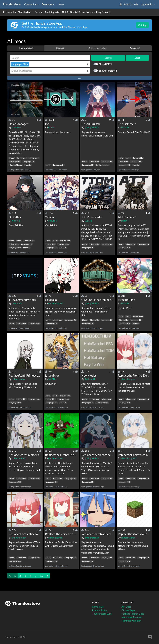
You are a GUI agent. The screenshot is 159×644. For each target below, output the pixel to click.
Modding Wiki (52, 12)
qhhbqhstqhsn (92, 127)
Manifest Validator (131, 621)
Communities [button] (31, 4)
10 (42, 576)
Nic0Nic (125, 127)
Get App (142, 25)
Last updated (26, 48)
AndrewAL (17, 303)
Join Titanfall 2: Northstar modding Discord (86, 12)
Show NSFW (105, 64)
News (61, 4)
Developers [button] (48, 4)
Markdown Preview (131, 617)
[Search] (50, 58)
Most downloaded (97, 48)
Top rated (135, 48)
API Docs (126, 607)
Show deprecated (108, 71)
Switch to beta (129, 4)
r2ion (51, 127)
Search (108, 58)
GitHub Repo (128, 610)
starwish (16, 127)
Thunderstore (11, 4)
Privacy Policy (100, 610)
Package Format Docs (133, 614)
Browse (39, 12)
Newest (60, 48)
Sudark (88, 221)
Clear (137, 58)
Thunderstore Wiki (102, 614)
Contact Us (98, 607)
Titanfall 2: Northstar (17, 12)
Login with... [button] (147, 4)
